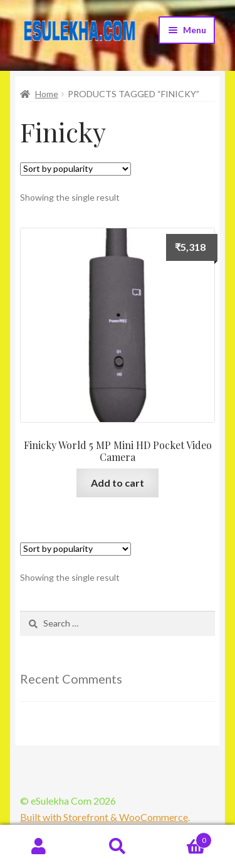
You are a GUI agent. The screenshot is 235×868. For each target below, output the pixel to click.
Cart (184, 838)
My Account (39, 847)
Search (118, 847)
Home (47, 94)
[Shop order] (76, 169)
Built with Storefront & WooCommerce (104, 817)
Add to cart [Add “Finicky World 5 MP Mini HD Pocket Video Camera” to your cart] (118, 483)
